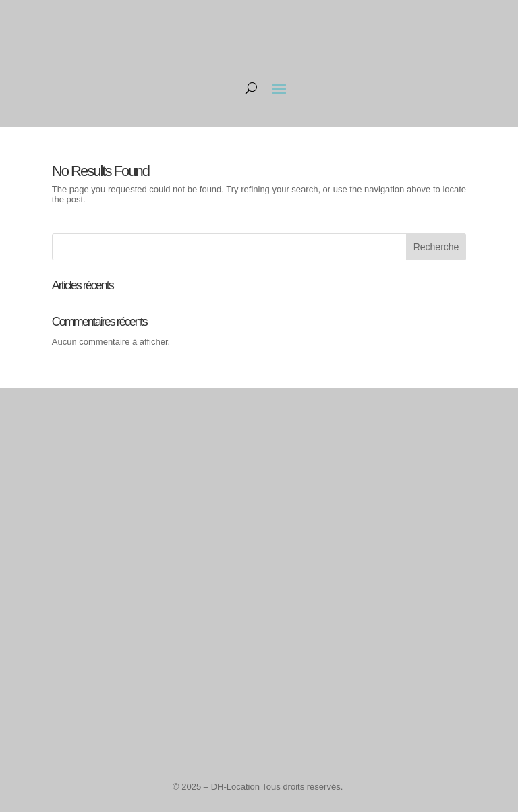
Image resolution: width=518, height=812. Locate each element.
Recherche (436, 247)
